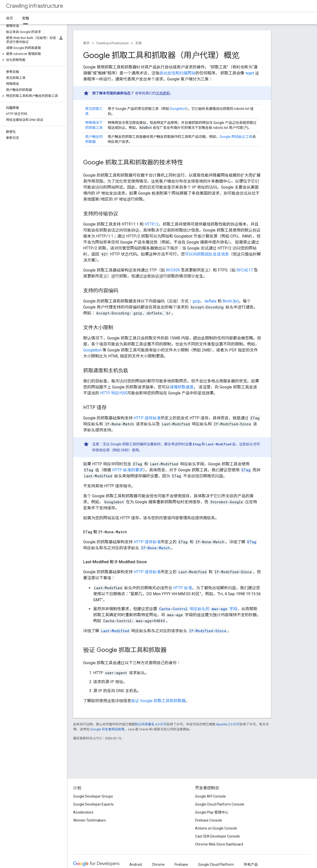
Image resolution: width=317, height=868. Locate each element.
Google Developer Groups (93, 796)
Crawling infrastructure (35, 6)
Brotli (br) (231, 301)
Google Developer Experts (93, 804)
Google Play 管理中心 (212, 812)
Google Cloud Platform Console (220, 804)
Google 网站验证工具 (236, 137)
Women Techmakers (90, 820)
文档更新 (163, 93)
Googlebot (178, 109)
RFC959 (173, 270)
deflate (210, 301)
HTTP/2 (152, 224)
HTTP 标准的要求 (127, 470)
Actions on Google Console (216, 828)
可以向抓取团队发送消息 (207, 254)
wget (250, 73)
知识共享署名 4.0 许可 (151, 724)
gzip (196, 301)
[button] (33, 54)
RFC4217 (245, 270)
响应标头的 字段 (198, 609)
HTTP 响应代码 (114, 393)
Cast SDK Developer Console (217, 836)
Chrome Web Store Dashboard (219, 844)
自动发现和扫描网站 (177, 73)
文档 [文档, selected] (25, 18)
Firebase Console (209, 820)
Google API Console (210, 796)
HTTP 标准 (183, 588)
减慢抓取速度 (182, 387)
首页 (9, 18)
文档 (138, 43)
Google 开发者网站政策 (107, 729)
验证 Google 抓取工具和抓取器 (158, 701)
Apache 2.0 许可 (228, 724)
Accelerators (83, 812)
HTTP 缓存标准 (147, 418)
